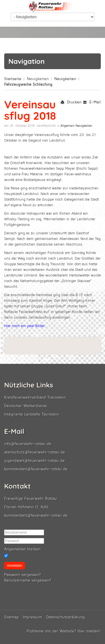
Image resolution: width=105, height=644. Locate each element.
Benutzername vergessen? (28, 580)
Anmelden (15, 566)
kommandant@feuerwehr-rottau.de (36, 469)
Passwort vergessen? (23, 575)
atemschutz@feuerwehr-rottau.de (35, 452)
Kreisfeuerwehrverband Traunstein (35, 397)
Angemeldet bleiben (22, 549)
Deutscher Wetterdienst (25, 406)
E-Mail (92, 102)
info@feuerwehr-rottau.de (28, 444)
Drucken (71, 102)
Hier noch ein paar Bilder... (26, 326)
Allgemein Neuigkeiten (76, 126)
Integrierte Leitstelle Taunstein (32, 414)
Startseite (13, 79)
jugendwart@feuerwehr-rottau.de (34, 461)
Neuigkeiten (65, 79)
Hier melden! (89, 631)
